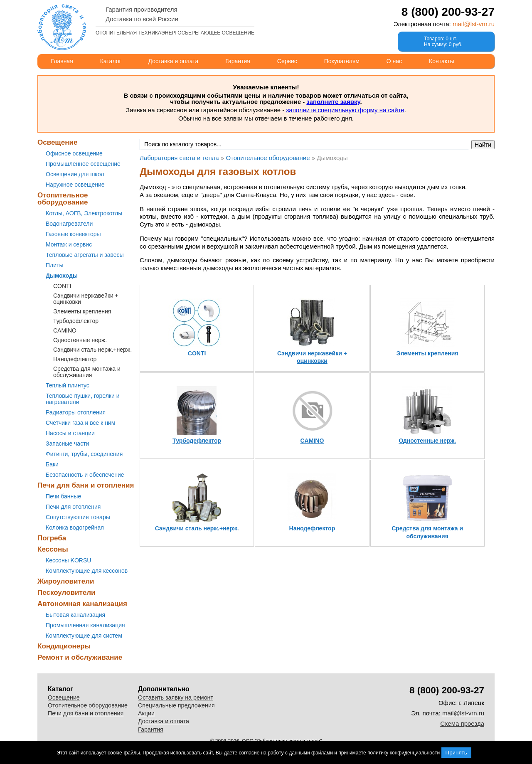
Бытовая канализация (75, 615)
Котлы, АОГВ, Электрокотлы (84, 213)
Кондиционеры (64, 646)
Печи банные (63, 496)
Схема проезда (462, 723)
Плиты (55, 265)
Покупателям (342, 61)
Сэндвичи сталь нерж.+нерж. (92, 350)
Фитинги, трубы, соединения (84, 454)
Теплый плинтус (68, 385)
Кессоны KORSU (68, 560)
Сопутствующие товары (78, 517)
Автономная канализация (82, 604)
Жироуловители (66, 581)
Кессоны (53, 549)
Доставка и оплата (174, 61)
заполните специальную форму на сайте (345, 110)
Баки (52, 464)
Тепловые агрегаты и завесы (85, 255)
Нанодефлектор (75, 359)
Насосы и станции (70, 433)
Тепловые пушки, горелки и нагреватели (83, 399)
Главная (62, 61)
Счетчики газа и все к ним (80, 423)
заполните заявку (333, 102)
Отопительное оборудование (63, 199)
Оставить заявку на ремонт (176, 697)
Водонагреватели (69, 224)
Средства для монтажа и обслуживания (87, 372)
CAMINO (65, 330)
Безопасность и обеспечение (85, 475)
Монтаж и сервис (69, 244)
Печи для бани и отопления (86, 485)
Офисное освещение (74, 153)
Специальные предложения (176, 705)
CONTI (62, 286)
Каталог (111, 61)
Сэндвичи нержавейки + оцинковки (86, 299)
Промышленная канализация (85, 625)
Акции (146, 713)
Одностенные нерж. (80, 340)
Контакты (441, 61)
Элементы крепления (82, 311)
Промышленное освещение (83, 164)
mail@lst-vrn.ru (474, 24)
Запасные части (67, 444)
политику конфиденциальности (404, 753)
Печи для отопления (73, 507)
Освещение (57, 142)
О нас (394, 61)
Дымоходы (62, 276)
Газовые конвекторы (73, 234)
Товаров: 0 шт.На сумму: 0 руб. (443, 42)
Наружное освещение (75, 185)
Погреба (52, 538)
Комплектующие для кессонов (87, 571)
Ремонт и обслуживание (80, 657)
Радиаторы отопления (76, 412)
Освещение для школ (75, 174)
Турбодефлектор (76, 321)
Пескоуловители (66, 593)
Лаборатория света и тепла (62, 27)
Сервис (287, 61)
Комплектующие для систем (84, 636)
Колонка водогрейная (75, 527)
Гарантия (238, 61)
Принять (456, 753)
